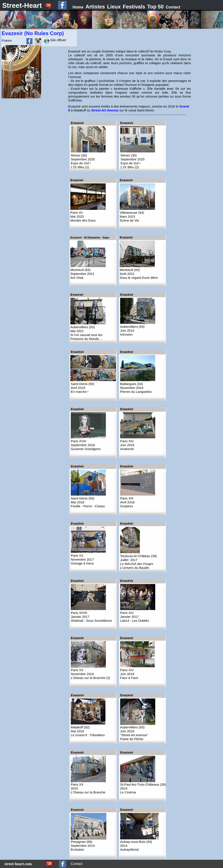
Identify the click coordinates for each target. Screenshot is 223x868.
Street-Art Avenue (105, 110)
